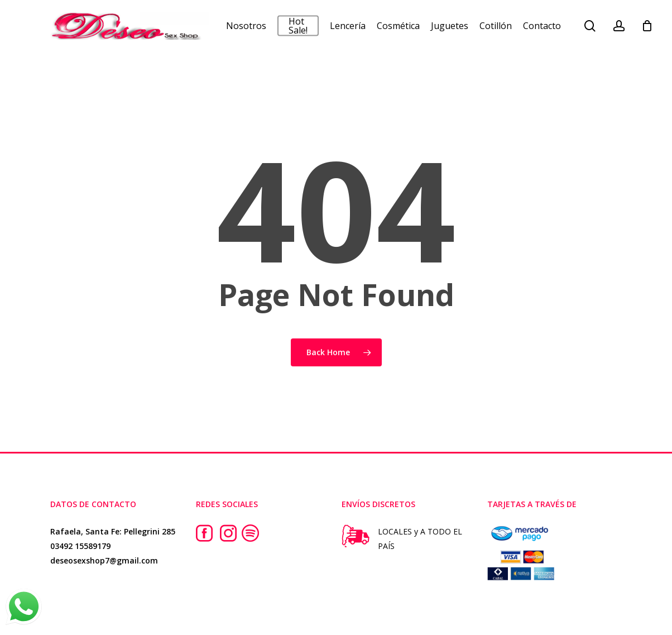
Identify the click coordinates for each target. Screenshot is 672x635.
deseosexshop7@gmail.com (104, 560)
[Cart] (647, 30)
